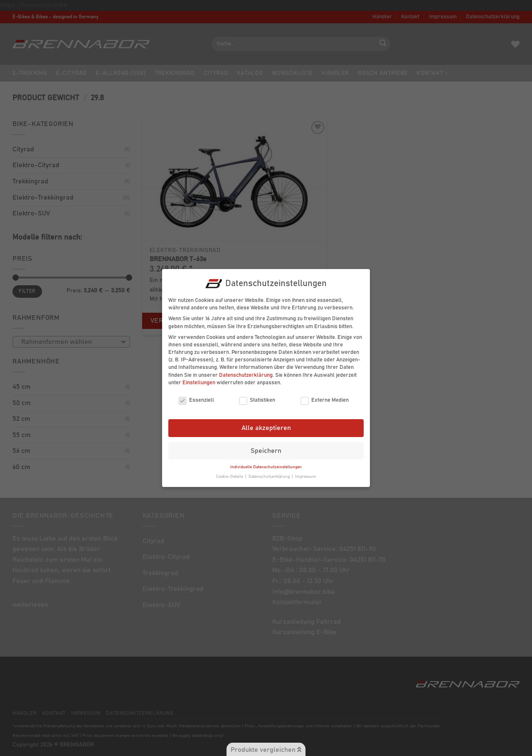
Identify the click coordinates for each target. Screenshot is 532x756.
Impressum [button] (306, 472)
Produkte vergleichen (266, 750)
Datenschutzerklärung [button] (270, 472)
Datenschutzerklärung (246, 371)
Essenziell (196, 396)
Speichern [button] (266, 446)
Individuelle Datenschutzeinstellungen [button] (266, 463)
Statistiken (257, 396)
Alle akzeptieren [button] (266, 424)
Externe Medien (325, 396)
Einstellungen (199, 378)
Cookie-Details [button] (230, 472)
